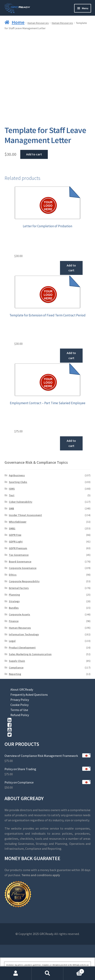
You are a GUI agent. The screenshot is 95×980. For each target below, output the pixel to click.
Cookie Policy (19, 705)
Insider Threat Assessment (25, 515)
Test (12, 495)
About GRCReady (22, 689)
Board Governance (20, 562)
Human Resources (38, 23)
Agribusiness (17, 475)
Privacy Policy (20, 700)
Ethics (13, 575)
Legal (12, 641)
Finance (14, 621)
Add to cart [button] (71, 268)
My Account (16, 973)
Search (47, 973)
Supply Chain (17, 661)
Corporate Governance (23, 568)
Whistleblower (18, 522)
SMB (11, 508)
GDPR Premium (18, 548)
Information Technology (24, 634)
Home (18, 22)
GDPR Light (16, 542)
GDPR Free (15, 535)
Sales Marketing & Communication (30, 654)
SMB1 (12, 528)
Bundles (14, 608)
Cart (74, 970)
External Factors (19, 588)
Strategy (14, 601)
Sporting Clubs (18, 482)
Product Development (22, 648)
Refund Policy (20, 715)
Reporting (15, 674)
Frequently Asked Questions (29, 695)
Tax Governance (19, 555)
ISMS (12, 489)
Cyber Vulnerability (21, 502)
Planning (14, 595)
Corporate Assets (19, 614)
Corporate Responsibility (24, 581)
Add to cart (34, 154)
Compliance (16, 668)
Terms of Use (19, 710)
